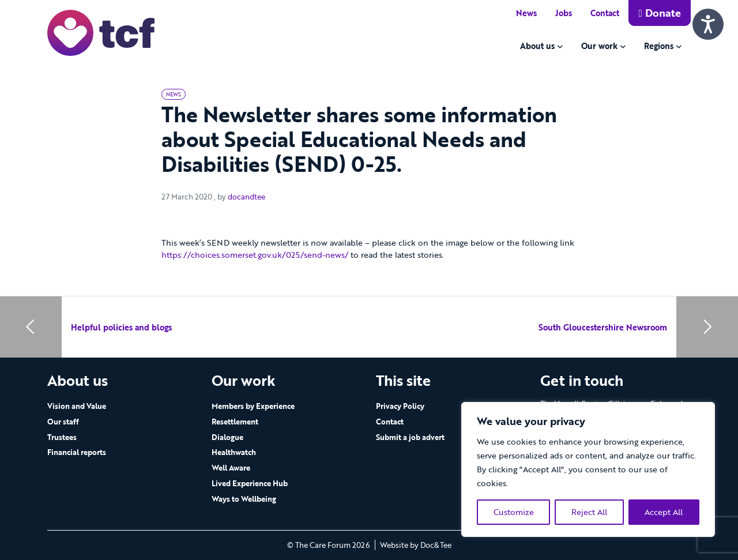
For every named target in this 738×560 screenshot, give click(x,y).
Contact (605, 13)
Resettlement (235, 422)
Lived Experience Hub (250, 483)
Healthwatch (234, 452)
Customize (514, 512)
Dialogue (227, 437)
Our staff (63, 422)
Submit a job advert (410, 437)
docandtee (246, 197)
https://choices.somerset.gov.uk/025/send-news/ (255, 255)
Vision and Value (77, 406)
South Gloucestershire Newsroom (603, 327)
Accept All (664, 512)
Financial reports (77, 452)
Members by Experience (253, 406)
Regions (659, 46)
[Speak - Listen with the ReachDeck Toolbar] (708, 24)
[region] (588, 469)
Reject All (589, 512)
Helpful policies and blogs (121, 327)
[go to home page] (101, 32)
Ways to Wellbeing (244, 499)
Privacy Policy (400, 406)
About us (537, 46)
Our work (599, 46)
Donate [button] (660, 13)
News (526, 13)
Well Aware (231, 468)
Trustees (62, 437)
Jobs (564, 13)
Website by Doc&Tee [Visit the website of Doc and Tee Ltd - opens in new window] (416, 545)
